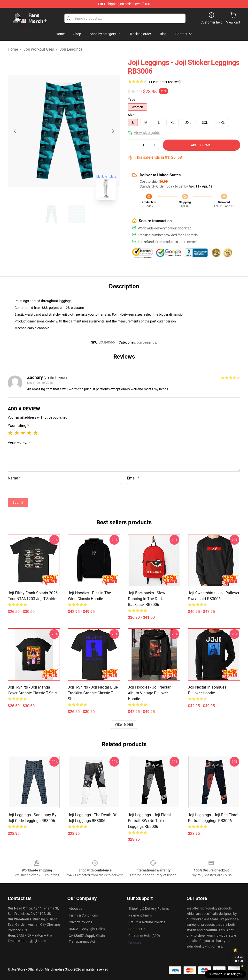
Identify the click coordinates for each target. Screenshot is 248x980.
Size (131, 115)
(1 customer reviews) (165, 82)
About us (76, 909)
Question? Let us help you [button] (225, 974)
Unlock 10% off (239, 959)
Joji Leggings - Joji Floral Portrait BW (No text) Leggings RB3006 (149, 821)
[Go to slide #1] (51, 214)
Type (132, 99)
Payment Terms (140, 915)
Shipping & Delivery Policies (149, 909)
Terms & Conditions (83, 915)
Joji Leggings (71, 49)
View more (124, 725)
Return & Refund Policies (147, 922)
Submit (18, 502)
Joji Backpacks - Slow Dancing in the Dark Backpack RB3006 (147, 599)
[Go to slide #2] (77, 214)
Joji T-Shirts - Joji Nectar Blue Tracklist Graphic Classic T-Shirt (93, 693)
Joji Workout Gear (39, 49)
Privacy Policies (80, 922)
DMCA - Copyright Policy (87, 929)
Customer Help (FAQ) (144, 936)
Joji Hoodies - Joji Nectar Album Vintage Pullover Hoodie (149, 693)
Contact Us (137, 929)
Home (13, 49)
